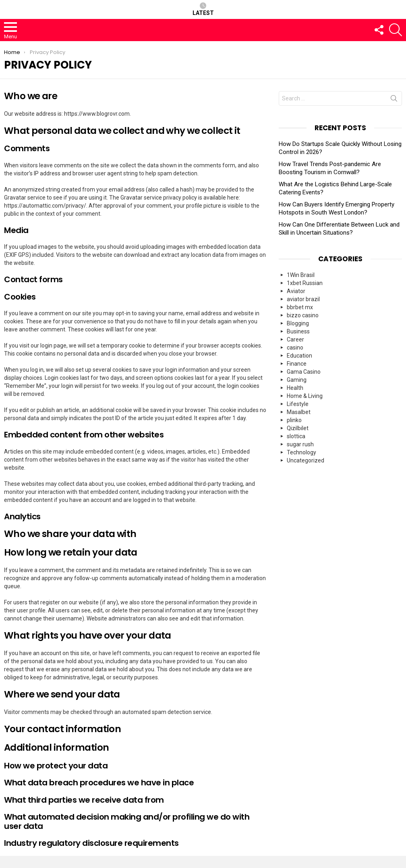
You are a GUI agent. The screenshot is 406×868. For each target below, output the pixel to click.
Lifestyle (298, 404)
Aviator (296, 291)
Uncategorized (306, 460)
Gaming (297, 380)
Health (295, 388)
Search (394, 100)
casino (295, 348)
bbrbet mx (300, 307)
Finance (297, 364)
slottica (296, 436)
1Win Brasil (301, 275)
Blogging (298, 323)
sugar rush (300, 444)
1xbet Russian (305, 283)
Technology (301, 452)
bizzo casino (303, 315)
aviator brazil (303, 299)
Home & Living (305, 396)
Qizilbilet (298, 428)
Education (299, 356)
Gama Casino (304, 372)
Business (298, 331)
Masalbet (299, 412)
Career (295, 339)
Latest (203, 9)
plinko (294, 420)
